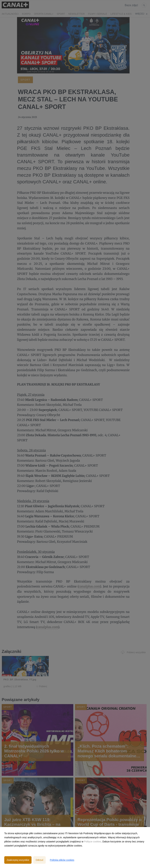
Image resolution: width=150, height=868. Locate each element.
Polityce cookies (93, 842)
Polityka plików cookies (62, 860)
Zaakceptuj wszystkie (18, 860)
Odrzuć (39, 860)
